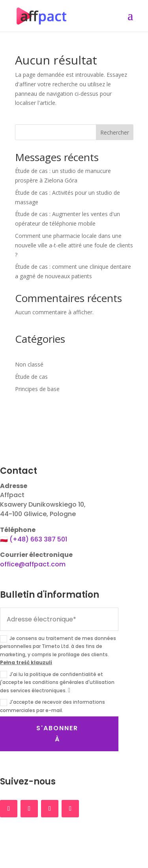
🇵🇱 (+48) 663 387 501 (34, 539)
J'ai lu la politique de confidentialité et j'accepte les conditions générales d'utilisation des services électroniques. (57, 682)
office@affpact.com (33, 564)
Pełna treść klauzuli (26, 662)
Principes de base (37, 389)
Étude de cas (31, 377)
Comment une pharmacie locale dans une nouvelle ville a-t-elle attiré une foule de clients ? (74, 245)
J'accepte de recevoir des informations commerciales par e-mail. (52, 706)
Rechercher (115, 132)
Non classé (29, 364)
